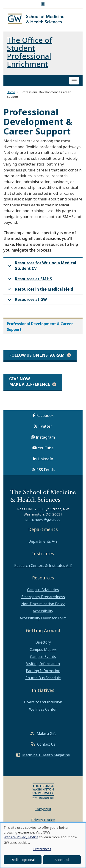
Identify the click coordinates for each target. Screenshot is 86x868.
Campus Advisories (43, 590)
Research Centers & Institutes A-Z (43, 566)
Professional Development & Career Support (40, 326)
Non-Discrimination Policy (43, 604)
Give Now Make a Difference (30, 382)
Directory (43, 642)
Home (11, 92)
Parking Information (43, 671)
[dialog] (43, 845)
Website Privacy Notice (21, 837)
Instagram (45, 437)
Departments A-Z (43, 541)
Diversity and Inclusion (43, 702)
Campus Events (43, 657)
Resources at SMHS (29, 280)
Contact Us (46, 744)
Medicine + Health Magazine (46, 755)
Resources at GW (26, 301)
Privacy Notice (43, 820)
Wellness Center (43, 709)
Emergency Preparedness (43, 597)
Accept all (62, 860)
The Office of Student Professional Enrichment (30, 52)
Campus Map (41, 650)
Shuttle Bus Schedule (43, 678)
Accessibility (43, 611)
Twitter (45, 426)
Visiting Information (43, 664)
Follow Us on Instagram (37, 355)
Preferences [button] (42, 849)
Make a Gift (46, 734)
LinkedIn (45, 459)
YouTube (46, 448)
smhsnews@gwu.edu (43, 519)
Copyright (43, 809)
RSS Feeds (45, 470)
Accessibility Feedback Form (43, 618)
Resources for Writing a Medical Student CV (41, 266)
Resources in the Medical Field (40, 291)
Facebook (45, 415)
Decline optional (22, 860)
